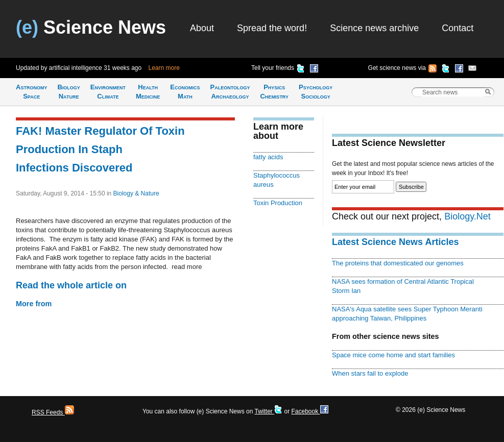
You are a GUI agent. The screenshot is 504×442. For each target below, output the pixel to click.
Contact (458, 28)
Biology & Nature (136, 193)
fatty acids (268, 157)
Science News (91, 27)
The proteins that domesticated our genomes (398, 263)
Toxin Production (278, 203)
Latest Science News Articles (395, 242)
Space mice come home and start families (393, 355)
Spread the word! (272, 28)
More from (34, 304)
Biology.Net (467, 216)
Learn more (164, 68)
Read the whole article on (71, 285)
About (202, 28)
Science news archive (374, 28)
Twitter (268, 411)
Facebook (309, 411)
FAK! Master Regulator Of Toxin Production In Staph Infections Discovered (100, 149)
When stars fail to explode (370, 373)
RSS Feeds (53, 412)
